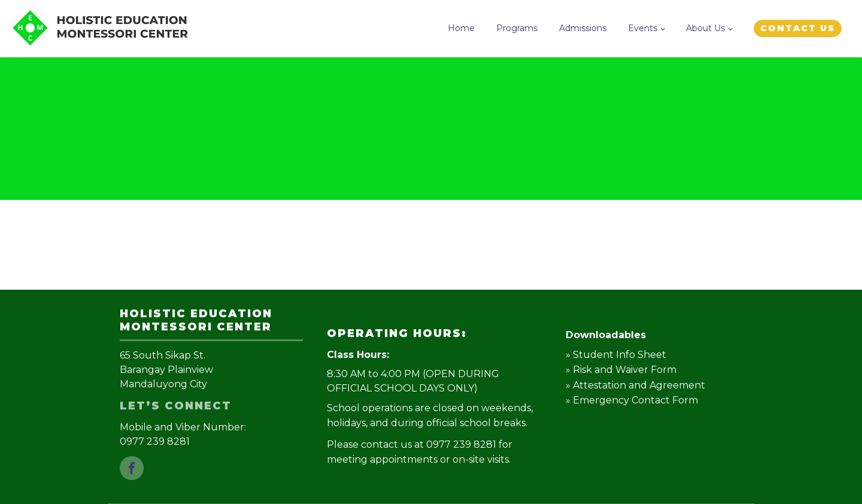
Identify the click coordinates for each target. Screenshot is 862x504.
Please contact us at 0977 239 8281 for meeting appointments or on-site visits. (420, 452)
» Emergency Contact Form (632, 400)
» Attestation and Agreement (635, 385)
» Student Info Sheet (616, 355)
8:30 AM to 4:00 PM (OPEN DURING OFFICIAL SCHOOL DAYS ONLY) (413, 381)
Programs (517, 28)
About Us (705, 28)
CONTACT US (798, 28)
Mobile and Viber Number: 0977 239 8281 (184, 434)
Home (461, 28)
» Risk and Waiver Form (621, 370)
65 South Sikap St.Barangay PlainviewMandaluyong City (166, 370)
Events (643, 28)
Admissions (583, 28)
